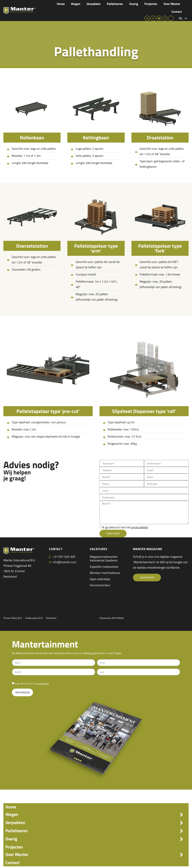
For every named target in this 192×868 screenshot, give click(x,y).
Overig (134, 4)
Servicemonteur (100, 585)
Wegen (76, 4)
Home (61, 4)
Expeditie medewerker (104, 567)
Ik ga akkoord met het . (126, 527)
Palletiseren (115, 4)
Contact (177, 12)
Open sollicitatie (100, 579)
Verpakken (94, 4)
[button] (183, 18)
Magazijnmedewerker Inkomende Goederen (104, 558)
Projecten (151, 4)
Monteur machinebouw (105, 573)
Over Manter (172, 4)
